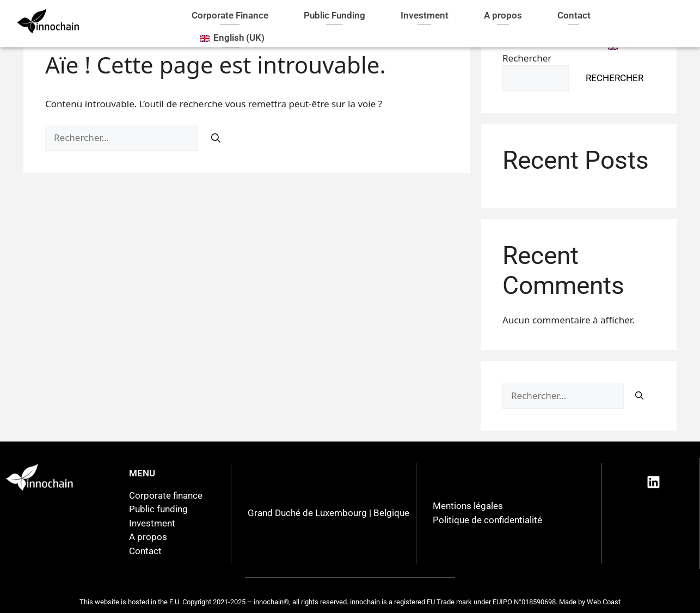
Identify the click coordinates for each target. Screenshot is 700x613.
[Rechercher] (216, 138)
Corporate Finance (230, 15)
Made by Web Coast (590, 602)
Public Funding (334, 15)
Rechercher (615, 78)
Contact (574, 15)
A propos (503, 15)
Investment (425, 15)
